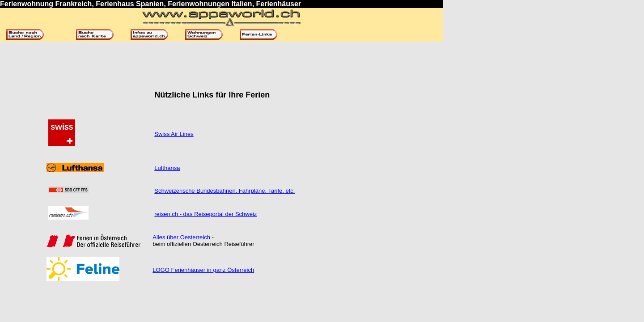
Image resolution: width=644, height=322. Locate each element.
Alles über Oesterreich (181, 237)
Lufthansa (167, 168)
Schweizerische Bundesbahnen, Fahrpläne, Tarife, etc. (225, 191)
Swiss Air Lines (174, 134)
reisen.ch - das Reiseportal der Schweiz (205, 214)
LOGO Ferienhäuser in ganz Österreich (203, 270)
